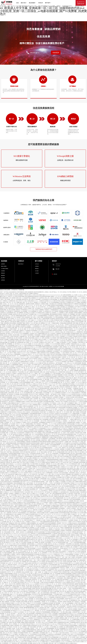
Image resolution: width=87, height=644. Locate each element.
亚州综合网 (80, 606)
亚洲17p (82, 545)
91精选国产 (18, 630)
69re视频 (67, 381)
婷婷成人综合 (73, 468)
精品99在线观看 (25, 359)
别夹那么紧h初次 (48, 308)
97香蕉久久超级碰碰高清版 (69, 422)
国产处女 (47, 568)
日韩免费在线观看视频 (51, 611)
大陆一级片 (43, 517)
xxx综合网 (29, 531)
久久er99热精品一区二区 (35, 375)
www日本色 (55, 571)
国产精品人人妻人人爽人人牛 (62, 371)
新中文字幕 (44, 421)
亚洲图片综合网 (76, 316)
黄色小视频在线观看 (81, 491)
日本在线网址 (48, 542)
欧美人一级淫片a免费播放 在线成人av (12, 471)
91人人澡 (36, 347)
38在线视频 (77, 440)
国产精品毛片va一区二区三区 (56, 322)
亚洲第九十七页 (29, 323)
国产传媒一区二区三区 (70, 519)
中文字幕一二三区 (65, 465)
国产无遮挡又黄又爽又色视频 (65, 451)
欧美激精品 (77, 575)
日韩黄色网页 (55, 454)
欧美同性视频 (82, 462)
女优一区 (61, 637)
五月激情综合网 (55, 526)
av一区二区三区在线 (7, 372)
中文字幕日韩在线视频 (30, 548)
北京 (56, 274)
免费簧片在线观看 (64, 459)
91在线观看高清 (78, 362)
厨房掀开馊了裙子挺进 (59, 427)
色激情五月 (15, 372)
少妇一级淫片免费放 (36, 497)
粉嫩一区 (44, 425)
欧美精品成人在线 (65, 468)
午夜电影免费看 (47, 430)
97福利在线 (70, 428)
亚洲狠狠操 (52, 597)
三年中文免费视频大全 (33, 311)
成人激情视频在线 (7, 476)
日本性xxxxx (42, 385)
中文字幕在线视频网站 (7, 553)
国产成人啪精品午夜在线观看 (48, 587)
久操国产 (26, 508)
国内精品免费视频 (57, 308)
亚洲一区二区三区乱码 (61, 462)
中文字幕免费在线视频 (53, 508)
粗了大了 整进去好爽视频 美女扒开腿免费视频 (31, 345)
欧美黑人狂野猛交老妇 (10, 631)
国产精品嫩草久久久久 (38, 357)
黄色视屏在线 (10, 338)
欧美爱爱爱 (10, 369)
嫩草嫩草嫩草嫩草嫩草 (23, 596)
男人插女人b (40, 319)
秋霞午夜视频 (74, 513)
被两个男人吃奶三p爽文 (6, 587)
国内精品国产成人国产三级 (38, 625)
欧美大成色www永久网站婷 (77, 477)
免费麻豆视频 (53, 388)
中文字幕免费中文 (9, 311)
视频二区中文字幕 (29, 347)
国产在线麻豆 (3, 605)
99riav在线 (71, 569)
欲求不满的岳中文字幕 (80, 307)
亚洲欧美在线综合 (13, 412)
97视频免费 (22, 336)
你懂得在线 (6, 501)
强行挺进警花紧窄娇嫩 (45, 296)
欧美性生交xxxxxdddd (18, 591)
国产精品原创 (81, 565)
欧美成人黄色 (61, 391)
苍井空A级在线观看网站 (75, 499)
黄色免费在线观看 (4, 298)
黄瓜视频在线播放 (18, 406)
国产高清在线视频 (64, 473)
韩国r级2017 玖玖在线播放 (24, 525)
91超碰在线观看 (50, 381)
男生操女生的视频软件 (19, 295)
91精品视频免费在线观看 (35, 414)
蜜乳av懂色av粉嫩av (81, 415)
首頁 (17, 3)
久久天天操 (10, 385)
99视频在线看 (81, 625)
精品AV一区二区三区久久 (73, 538)
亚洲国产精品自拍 (46, 462)
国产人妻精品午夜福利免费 (33, 372)
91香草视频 (28, 581)
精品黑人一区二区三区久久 (21, 516)
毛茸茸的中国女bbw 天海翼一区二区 (69, 537)
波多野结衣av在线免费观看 (7, 313)
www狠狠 (37, 470)
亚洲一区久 (40, 325)
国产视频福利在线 (13, 525)
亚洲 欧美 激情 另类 (21, 430)
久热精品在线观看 (77, 531)
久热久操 (16, 304)
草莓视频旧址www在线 (73, 374)
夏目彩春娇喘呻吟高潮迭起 (66, 299)
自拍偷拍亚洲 (3, 572)
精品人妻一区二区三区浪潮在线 (10, 363)
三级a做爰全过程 (53, 304)
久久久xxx (29, 482)
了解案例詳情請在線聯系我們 (43, 249)
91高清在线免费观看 (66, 431)
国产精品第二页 (49, 492)
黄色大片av (44, 390)
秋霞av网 (11, 406)
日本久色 (31, 547)
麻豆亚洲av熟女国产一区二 (13, 356)
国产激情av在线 (76, 640)
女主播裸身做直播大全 (24, 362)
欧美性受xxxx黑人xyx (54, 406)
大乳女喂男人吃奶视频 (68, 446)
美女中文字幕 (12, 584)
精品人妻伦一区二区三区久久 (27, 302)
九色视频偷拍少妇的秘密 (60, 393)
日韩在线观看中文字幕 (30, 328)
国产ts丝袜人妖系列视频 (16, 415)
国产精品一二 (14, 614)
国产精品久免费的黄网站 (80, 560)
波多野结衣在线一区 (32, 511)
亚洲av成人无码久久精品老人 (24, 412)
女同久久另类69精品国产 (70, 331)
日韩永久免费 (43, 354)
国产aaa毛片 (28, 360)
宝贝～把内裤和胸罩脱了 (69, 436)
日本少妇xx (33, 640)
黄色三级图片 (60, 411)
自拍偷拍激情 (43, 428)
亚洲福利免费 (7, 425)
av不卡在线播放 (38, 433)
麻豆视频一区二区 (49, 379)
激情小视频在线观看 (64, 385)
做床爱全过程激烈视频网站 (58, 305)
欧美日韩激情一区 (9, 359)
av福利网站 (26, 391)
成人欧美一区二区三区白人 (62, 485)
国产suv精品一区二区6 (19, 520)
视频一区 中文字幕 (19, 328)
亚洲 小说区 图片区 (70, 452)
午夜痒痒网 (48, 449)
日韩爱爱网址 (3, 394)
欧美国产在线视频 (4, 339)
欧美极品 (45, 405)
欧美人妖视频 (83, 360)
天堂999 (21, 452)
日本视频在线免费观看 (59, 381)
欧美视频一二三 (44, 528)
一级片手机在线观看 (5, 415)
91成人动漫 (80, 485)
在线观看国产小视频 (57, 347)
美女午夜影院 (66, 353)
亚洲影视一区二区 (4, 406)
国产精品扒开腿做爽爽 (57, 375)
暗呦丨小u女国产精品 (14, 331)
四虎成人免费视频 (39, 310)
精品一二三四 (52, 431)
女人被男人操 (36, 471)
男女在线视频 (72, 556)
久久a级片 (14, 485)
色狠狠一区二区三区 (78, 562)
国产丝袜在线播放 (58, 354)
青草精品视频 (37, 457)
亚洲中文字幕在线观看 (81, 319)
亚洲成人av (41, 359)
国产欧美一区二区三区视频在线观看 (56, 452)
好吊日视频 (38, 621)
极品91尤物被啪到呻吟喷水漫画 (62, 622)
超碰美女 (22, 331)
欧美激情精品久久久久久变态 (28, 310)
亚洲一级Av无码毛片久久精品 (20, 301)
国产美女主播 (76, 529)
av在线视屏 (71, 520)
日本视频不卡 (76, 547)
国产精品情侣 (54, 329)
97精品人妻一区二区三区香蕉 (63, 412)
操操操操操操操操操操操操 (16, 307)
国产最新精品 (58, 483)
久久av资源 (10, 421)
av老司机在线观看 (22, 538)
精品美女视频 (16, 335)
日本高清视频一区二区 (49, 387)
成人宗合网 (6, 510)
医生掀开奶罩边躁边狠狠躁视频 (76, 425)
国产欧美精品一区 (77, 299)
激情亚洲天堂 (25, 299)
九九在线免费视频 (53, 382)
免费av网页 (66, 499)
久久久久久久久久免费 (32, 486)
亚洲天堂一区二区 (77, 628)
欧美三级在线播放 (80, 488)
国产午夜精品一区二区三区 (14, 319)
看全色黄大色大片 (44, 470)
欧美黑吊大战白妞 (81, 449)
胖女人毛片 (10, 535)
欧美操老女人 (67, 320)
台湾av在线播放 (4, 362)
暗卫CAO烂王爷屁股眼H (48, 622)
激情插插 (35, 458)
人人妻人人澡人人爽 (82, 331)
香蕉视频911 (64, 362)
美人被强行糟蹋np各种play (9, 379)
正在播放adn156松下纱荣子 (45, 342)
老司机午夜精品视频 (18, 385)
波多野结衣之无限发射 (64, 329)
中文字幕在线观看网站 (58, 317)
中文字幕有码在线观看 (81, 519)
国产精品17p (6, 414)
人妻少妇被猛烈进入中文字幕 (12, 439)
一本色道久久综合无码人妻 (70, 325)
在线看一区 (41, 311)
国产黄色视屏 (38, 329)
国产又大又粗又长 (24, 375)
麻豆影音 (43, 459)
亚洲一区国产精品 (73, 442)
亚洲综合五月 (60, 499)
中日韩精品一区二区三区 (10, 422)
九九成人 (73, 359)
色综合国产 (31, 322)
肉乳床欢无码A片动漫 (80, 615)
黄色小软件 (23, 482)
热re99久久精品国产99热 (41, 608)
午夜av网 (23, 556)
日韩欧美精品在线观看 (50, 408)
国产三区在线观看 (43, 591)
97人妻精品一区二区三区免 (11, 488)
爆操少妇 (74, 439)
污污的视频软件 (70, 403)
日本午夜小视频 (50, 630)
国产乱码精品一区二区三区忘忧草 (76, 384)
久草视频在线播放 (29, 424)
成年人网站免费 (14, 467)
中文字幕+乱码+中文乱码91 (48, 414)
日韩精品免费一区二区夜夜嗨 (61, 350)
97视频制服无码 (37, 639)
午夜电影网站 (69, 531)
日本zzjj (41, 545)
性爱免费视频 (45, 548)
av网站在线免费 (19, 308)
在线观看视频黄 (16, 482)
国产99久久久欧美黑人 (5, 332)
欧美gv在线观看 (26, 572)
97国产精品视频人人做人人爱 (60, 374)
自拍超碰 (2, 473)
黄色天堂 (58, 431)
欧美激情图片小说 (36, 331)
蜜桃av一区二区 (45, 577)
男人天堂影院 (70, 628)
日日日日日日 (81, 353)
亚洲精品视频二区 (69, 348)
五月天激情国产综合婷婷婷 (34, 605)
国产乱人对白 (81, 419)
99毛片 (42, 331)
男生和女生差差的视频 (39, 532)
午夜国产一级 (71, 339)
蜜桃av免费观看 (50, 378)
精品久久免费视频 (41, 640)
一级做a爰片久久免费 (40, 520)
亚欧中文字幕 (48, 637)
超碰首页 (29, 538)
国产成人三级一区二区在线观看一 (65, 388)
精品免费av (77, 544)
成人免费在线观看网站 (66, 295)
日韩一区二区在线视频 (55, 574)
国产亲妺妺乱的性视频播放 (33, 529)
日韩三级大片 (42, 344)
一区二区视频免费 (51, 307)
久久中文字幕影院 (58, 422)
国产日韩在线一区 (31, 351)
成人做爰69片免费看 (35, 336)
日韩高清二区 (24, 590)
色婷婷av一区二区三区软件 (55, 510)
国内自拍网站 (79, 454)
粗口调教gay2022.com (24, 634)
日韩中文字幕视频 (39, 430)
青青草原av (17, 445)
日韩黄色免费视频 (76, 396)
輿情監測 (3, 273)
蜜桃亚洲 (75, 565)
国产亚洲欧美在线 (77, 528)
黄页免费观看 (5, 424)
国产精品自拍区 (31, 476)
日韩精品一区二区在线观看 (15, 417)
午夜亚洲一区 (60, 609)
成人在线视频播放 (70, 307)
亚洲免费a (63, 336)
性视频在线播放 (15, 332)
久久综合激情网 (15, 526)
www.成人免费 (61, 517)
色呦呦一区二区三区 (33, 344)
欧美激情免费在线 (79, 639)
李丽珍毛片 (33, 387)
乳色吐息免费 (79, 335)
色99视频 (18, 325)
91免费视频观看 (4, 319)
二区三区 (36, 547)
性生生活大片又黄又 (34, 394)
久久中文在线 (54, 345)
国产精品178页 (25, 319)
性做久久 (12, 378)
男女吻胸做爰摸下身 (53, 451)
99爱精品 (5, 301)
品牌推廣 (3, 280)
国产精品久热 (58, 298)
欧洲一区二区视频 (76, 302)
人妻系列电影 (72, 317)
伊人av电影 (81, 442)
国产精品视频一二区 (58, 476)
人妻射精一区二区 (8, 376)
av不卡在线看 (12, 424)
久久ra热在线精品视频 (8, 548)
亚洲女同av (26, 385)
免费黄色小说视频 (83, 406)
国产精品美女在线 (52, 461)
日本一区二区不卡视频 (14, 302)
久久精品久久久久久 (35, 522)
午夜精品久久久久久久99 (74, 631)
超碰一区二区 (20, 371)
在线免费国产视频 (21, 323)
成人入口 (80, 344)
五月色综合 (83, 611)
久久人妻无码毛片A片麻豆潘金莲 (65, 400)
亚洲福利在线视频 (15, 400)
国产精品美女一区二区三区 (35, 508)
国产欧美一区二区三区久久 (80, 471)
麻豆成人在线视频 (73, 609)
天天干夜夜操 (53, 403)
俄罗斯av (19, 554)
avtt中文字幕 (26, 488)
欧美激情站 (52, 319)
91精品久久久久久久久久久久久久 (29, 403)
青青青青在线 (28, 411)
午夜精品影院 (74, 344)
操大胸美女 (82, 452)
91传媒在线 (7, 307)
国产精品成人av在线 (56, 394)
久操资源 (84, 427)
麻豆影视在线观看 (10, 489)
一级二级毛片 (39, 622)
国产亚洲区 (38, 476)
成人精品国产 (12, 366)
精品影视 (19, 615)
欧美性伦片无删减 (22, 531)
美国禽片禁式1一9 (32, 376)
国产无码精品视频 (66, 483)
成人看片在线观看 (11, 310)
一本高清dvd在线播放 (10, 418)
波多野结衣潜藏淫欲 (62, 424)
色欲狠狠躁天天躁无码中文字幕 (30, 449)
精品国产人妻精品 (54, 396)
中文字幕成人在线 (70, 482)
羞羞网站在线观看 (30, 304)
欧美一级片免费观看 (18, 313)
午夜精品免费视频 (21, 442)
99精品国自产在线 (77, 427)
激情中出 (50, 544)
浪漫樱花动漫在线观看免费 (27, 554)
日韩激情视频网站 (25, 414)
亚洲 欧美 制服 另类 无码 (15, 350)
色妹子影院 (62, 633)
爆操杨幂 (43, 605)
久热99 (46, 510)
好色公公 (17, 345)
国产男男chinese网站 (20, 600)
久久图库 (44, 399)
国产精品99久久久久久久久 (47, 554)
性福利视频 (19, 299)
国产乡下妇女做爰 (21, 384)
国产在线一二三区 (44, 519)
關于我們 (48, 3)
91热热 (10, 526)
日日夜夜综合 (37, 571)
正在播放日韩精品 (55, 505)
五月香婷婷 (54, 621)
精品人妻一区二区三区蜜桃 (31, 339)
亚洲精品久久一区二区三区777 (72, 497)
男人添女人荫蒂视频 (36, 440)
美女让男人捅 (63, 591)
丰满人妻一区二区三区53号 (77, 357)
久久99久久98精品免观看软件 (73, 393)
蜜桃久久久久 (22, 332)
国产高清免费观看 (26, 519)
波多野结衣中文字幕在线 (21, 459)
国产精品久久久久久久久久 (31, 491)
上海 (54, 274)
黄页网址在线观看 (73, 326)
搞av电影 (36, 322)
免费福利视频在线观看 (21, 316)
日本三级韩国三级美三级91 (15, 298)
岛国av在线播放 (80, 556)
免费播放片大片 (35, 298)
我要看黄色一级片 (75, 369)
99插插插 (25, 431)
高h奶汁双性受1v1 (6, 316)
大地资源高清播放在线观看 (14, 454)
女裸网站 (40, 371)
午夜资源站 (20, 374)
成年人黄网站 (35, 542)
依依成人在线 (26, 363)
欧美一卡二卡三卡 (78, 366)
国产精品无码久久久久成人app (11, 534)
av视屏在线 (23, 445)
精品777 (20, 363)
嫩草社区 (7, 322)
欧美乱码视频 (46, 348)
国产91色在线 (77, 642)
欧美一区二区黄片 (62, 433)
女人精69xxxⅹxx (40, 537)
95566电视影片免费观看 (70, 449)
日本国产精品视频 (66, 308)
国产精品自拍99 (81, 325)
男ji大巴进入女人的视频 (81, 338)
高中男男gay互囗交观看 (29, 313)
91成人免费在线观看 (81, 317)
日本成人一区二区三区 (8, 304)
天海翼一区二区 (11, 547)
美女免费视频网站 (13, 455)
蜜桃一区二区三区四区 (29, 329)
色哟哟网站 (6, 323)
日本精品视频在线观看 (81, 568)
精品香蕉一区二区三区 (54, 563)
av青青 (14, 320)
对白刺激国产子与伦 (58, 351)
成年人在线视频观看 (17, 621)
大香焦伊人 (61, 501)
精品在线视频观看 (82, 458)
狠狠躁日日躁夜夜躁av (26, 397)
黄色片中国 (80, 439)
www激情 (62, 359)
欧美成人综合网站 (8, 335)
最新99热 (35, 510)
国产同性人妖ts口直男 (54, 328)
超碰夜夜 (54, 442)
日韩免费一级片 (37, 399)
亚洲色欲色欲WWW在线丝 (57, 539)
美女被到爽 (32, 514)
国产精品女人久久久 (40, 585)
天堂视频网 (70, 491)
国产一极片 (77, 467)
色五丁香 (24, 417)
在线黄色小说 (66, 314)
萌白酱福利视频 (42, 600)
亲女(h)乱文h (13, 305)
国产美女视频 (81, 566)
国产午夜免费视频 (44, 419)
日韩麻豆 (43, 566)
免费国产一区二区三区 (56, 296)
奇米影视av (69, 606)
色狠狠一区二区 (38, 553)
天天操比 (58, 468)
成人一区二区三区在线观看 (37, 360)
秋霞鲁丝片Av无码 (50, 336)
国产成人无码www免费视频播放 (13, 354)
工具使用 (37, 273)
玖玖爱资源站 (63, 342)
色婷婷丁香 (74, 585)
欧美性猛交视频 (71, 424)
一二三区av (56, 448)
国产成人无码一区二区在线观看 (61, 368)
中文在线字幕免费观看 (79, 391)
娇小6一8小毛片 (75, 305)
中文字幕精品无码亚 (40, 313)
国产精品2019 (42, 551)
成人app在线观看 (41, 523)
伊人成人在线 (13, 384)
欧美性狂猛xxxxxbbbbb (67, 365)
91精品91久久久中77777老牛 (23, 353)
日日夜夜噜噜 (5, 643)
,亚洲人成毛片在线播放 (27, 642)
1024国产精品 (63, 341)
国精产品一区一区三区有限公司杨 (12, 582)
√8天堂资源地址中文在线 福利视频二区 (50, 299)
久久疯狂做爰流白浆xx (64, 492)
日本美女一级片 (69, 479)
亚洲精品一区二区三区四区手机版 (76, 350)
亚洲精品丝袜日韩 (22, 637)
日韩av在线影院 (71, 433)
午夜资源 (64, 584)
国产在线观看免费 (19, 342)
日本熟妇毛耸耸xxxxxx (71, 332)
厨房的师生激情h (24, 636)
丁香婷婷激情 (72, 473)
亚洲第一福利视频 (68, 526)
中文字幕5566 (32, 499)
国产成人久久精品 (42, 378)
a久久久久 (59, 514)
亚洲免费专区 (61, 581)
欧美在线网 (27, 553)
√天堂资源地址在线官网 (11, 347)
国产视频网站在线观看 (53, 480)
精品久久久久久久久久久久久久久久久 (51, 295)
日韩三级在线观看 (30, 614)
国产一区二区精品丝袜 (36, 369)
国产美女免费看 (4, 526)
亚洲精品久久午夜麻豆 (11, 374)
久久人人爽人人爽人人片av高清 (52, 474)
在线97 (31, 399)
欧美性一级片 (57, 488)
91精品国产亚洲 (79, 433)
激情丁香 (15, 553)
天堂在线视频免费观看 (55, 445)
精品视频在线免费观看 (49, 545)
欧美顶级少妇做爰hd (51, 578)
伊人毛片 (38, 507)
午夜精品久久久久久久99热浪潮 (68, 394)
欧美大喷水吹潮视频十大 (41, 461)
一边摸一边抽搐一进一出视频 (52, 482)
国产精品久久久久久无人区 (21, 344)
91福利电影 (3, 347)
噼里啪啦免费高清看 (45, 388)
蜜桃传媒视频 (46, 319)
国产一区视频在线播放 (76, 320)
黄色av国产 (52, 643)
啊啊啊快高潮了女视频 (43, 431)
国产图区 (67, 541)
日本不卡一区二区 (24, 400)
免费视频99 (56, 492)
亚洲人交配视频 (16, 326)
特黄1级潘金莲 (42, 411)
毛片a (35, 618)
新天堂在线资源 (35, 412)
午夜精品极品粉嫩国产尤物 (69, 430)
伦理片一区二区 (65, 488)
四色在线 (10, 474)
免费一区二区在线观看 (36, 526)
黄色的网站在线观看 (33, 431)
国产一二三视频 (56, 342)
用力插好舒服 (27, 452)
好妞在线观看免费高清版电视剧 (21, 480)
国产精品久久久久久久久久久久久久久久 (21, 387)
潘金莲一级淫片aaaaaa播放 (26, 458)
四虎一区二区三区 (80, 347)
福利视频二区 (32, 599)
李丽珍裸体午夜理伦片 (36, 439)
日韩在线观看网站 (39, 434)
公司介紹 (37, 264)
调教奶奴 (30, 471)
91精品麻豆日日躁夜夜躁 (18, 451)
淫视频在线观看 (21, 427)
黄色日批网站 (44, 452)
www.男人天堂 (51, 553)
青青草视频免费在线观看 (47, 594)
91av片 (70, 414)
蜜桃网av (51, 529)
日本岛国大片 (5, 531)
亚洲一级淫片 (71, 634)
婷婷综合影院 (48, 360)
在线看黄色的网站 (48, 317)
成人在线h (77, 339)
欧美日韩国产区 (20, 411)
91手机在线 (78, 621)
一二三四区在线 (65, 550)
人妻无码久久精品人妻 (60, 332)
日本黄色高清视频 (4, 461)
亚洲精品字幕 (46, 396)
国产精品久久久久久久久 (55, 636)
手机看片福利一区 (44, 412)
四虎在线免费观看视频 (19, 548)
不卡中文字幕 (18, 465)
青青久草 (77, 452)
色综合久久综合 (47, 357)
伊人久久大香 (67, 498)
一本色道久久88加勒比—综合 (72, 508)
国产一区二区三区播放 (45, 305)
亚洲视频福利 (45, 439)
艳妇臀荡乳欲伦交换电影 (69, 338)
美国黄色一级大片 (9, 480)
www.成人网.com (30, 574)
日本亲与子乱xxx (82, 296)
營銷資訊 (37, 269)
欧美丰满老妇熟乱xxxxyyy (75, 354)
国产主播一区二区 (73, 566)
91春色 (42, 302)
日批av (32, 572)
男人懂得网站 (31, 528)
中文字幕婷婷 (53, 338)
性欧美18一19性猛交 (28, 468)
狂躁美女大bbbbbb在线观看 (6, 295)
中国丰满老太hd (82, 342)
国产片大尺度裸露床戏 (60, 643)
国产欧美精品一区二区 (51, 411)
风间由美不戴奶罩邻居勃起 (66, 328)
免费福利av (62, 618)
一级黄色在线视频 (77, 390)
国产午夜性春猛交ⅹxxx (61, 471)
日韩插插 (83, 298)
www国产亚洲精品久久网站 (45, 391)
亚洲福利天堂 (52, 412)
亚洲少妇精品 (59, 538)
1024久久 (63, 458)
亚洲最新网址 (49, 351)
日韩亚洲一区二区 (66, 357)
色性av (25, 483)
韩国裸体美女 (80, 332)
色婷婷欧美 (28, 317)
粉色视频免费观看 (27, 348)
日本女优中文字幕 (36, 594)
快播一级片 (54, 400)
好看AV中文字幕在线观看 (6, 320)
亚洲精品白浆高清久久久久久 (47, 332)
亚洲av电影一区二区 (77, 328)
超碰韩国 (59, 334)
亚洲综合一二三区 (43, 486)
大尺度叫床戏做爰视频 (50, 537)
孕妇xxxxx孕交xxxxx (69, 624)
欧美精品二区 (41, 379)
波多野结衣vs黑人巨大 (52, 390)
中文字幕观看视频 (43, 547)
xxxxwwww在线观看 (69, 501)
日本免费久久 (41, 511)
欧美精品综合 (49, 397)
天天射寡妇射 (51, 316)
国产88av (80, 326)
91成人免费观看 (7, 551)
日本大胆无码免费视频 (32, 379)
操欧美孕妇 (49, 417)
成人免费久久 (38, 366)
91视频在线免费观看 (41, 351)
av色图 (58, 535)
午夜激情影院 (38, 614)
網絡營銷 (3, 275)
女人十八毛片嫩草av (40, 494)
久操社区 (52, 298)
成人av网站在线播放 (38, 393)
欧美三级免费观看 (54, 615)
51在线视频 (26, 434)
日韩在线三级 (40, 387)
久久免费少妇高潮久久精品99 (50, 455)
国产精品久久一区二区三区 (42, 328)
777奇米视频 (56, 594)
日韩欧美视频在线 (12, 403)
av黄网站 (56, 425)
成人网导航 (42, 542)
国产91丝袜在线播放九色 (33, 562)
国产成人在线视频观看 (60, 628)
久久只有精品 (13, 498)
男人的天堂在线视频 (9, 360)
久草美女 (25, 308)
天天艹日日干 (45, 382)
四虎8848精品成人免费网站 (18, 581)
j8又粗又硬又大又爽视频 (65, 302)
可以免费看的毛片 (29, 427)
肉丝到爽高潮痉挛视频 (49, 402)
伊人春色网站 (46, 403)
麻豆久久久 (27, 451)
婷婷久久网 (6, 302)
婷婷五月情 (51, 415)
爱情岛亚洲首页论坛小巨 (77, 356)
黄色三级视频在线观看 (58, 498)
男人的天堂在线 (63, 406)
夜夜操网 (9, 605)
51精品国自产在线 (82, 311)
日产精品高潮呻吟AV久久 (32, 556)
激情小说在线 (18, 489)
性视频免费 (76, 388)
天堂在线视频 (49, 605)
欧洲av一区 (76, 434)
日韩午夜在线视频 (66, 334)
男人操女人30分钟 (11, 325)
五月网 (61, 436)
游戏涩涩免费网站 (14, 382)
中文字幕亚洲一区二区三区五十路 (8, 442)
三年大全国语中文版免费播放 (27, 335)
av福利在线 (58, 326)
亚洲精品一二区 (67, 421)
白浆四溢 (73, 593)
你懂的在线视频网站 (32, 523)
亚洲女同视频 (35, 397)
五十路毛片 (58, 458)
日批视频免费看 (68, 427)
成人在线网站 (60, 627)
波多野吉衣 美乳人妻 (44, 298)
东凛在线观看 (69, 301)
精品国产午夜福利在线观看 (20, 545)
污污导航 (74, 417)
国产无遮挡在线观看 (61, 408)
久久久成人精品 (6, 384)
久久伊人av (49, 428)
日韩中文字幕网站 (66, 477)
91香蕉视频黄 (37, 335)
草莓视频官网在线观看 (47, 617)
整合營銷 (3, 278)
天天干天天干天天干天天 (9, 440)
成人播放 (57, 580)
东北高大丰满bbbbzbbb (81, 430)
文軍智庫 (37, 266)
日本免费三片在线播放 (46, 571)
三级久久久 (5, 565)
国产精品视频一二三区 (61, 363)
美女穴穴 (18, 368)
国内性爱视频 (13, 323)
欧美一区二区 (71, 639)
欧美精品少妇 (48, 311)
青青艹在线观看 (26, 341)
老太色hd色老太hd (78, 310)
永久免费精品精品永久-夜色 (10, 514)
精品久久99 (38, 514)
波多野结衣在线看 (55, 560)
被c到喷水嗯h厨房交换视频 (45, 442)
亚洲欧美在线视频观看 (7, 397)
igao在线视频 (24, 311)
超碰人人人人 (13, 594)
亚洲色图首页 (22, 304)
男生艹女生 (44, 514)
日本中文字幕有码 (33, 359)
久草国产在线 (77, 603)
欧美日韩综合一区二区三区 (51, 511)
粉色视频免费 (35, 442)
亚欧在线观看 (16, 452)
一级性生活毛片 (27, 369)
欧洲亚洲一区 (36, 428)
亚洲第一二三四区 (67, 588)
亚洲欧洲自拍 (30, 615)
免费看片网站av (70, 341)
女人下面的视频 (30, 430)
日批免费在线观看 (21, 559)
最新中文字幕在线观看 (57, 430)
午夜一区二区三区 (69, 391)
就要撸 (67, 442)
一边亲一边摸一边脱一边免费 (68, 557)
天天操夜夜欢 (28, 331)
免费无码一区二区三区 (51, 464)
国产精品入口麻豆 (63, 425)
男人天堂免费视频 (43, 467)
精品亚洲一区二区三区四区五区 (12, 609)
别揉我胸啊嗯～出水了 (39, 606)
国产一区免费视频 (9, 458)
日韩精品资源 (69, 480)
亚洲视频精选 (43, 422)
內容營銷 (3, 271)
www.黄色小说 (40, 637)
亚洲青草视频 (73, 385)
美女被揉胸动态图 (28, 393)
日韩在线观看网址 (57, 640)
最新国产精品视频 (79, 584)
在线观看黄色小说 (38, 326)
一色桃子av (70, 590)
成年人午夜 (43, 578)
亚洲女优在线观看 (24, 394)
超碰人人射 (31, 365)
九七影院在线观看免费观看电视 (66, 366)
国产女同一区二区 (64, 631)
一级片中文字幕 (31, 388)
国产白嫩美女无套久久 (18, 474)
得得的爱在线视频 (27, 588)
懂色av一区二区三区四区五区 (39, 307)
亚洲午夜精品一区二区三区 (64, 345)
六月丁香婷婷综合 (73, 476)
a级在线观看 (55, 428)
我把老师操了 (32, 636)
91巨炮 (22, 391)
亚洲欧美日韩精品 (16, 605)
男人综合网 (35, 418)
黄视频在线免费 (67, 304)
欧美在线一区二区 (76, 437)
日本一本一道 (39, 628)
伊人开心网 (13, 430)
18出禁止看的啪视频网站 (25, 382)
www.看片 (69, 342)
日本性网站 (64, 634)
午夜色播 (32, 334)
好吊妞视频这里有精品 (54, 436)
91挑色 (32, 492)
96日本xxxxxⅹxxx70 (62, 621)
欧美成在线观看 (62, 542)
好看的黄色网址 (27, 504)
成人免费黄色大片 (27, 307)
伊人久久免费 (53, 301)
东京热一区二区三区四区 (22, 499)
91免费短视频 (57, 502)
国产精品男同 (19, 341)
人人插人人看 (29, 357)
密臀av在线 (43, 372)
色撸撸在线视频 (63, 559)
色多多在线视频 (40, 599)
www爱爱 (10, 329)
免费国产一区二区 (23, 365)
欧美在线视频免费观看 (41, 465)
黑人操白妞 (48, 443)
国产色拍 (40, 446)
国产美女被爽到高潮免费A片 (69, 486)
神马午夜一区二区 (19, 393)
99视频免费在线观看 (19, 436)
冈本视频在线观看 (75, 334)
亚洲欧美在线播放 (30, 425)
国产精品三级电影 (61, 301)
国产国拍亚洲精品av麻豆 (52, 562)
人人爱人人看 (39, 593)
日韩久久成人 (21, 563)
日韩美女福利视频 (21, 320)
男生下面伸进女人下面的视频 (41, 424)
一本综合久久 (16, 421)
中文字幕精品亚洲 (73, 464)
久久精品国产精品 (27, 298)
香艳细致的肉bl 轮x (25, 325)
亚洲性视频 (60, 304)
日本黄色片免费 (11, 328)
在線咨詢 (56, 53)
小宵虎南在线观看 (38, 631)
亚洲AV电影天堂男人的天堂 (55, 596)
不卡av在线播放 (52, 535)
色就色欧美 (68, 545)
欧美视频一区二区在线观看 (26, 569)
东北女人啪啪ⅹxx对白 (63, 455)
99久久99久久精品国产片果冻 (18, 317)
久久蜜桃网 (10, 301)
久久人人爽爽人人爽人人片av (38, 374)
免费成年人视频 (32, 319)
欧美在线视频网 (60, 599)
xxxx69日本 (39, 548)
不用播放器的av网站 (67, 316)
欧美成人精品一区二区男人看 (41, 415)
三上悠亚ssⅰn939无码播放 (20, 620)
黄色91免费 (44, 508)
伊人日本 (50, 341)
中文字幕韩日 (81, 636)
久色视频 (73, 577)
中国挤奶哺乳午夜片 (72, 296)
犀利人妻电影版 (75, 474)
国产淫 (74, 491)
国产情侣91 (38, 499)
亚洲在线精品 (46, 593)
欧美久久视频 (74, 495)
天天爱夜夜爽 (41, 510)
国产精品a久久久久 (72, 614)
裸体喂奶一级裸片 (15, 425)
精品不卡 (19, 403)
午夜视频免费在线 (55, 310)
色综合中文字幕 (27, 374)
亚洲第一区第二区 (11, 299)
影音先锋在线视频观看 (51, 523)
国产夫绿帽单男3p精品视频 (78, 304)
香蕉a (41, 525)
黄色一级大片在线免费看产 (60, 606)
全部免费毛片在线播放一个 (27, 326)
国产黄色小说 (38, 448)
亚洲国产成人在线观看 (51, 313)
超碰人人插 (21, 455)
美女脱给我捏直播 (62, 470)
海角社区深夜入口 (29, 295)
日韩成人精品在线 (14, 336)
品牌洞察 (3, 264)
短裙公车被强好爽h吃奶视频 (76, 505)
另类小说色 (55, 391)
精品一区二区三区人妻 (62, 339)
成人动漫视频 (23, 562)
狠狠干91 (40, 403)
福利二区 (18, 542)
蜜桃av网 (55, 417)
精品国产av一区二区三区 (36, 362)
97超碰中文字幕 (58, 316)
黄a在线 (78, 394)
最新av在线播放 (27, 497)
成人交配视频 (11, 342)
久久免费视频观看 (14, 365)
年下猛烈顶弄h (57, 529)
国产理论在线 (58, 415)
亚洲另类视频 (39, 636)
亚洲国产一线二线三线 (18, 329)
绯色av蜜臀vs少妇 (72, 375)
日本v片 (59, 557)
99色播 (69, 356)
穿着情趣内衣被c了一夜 (57, 612)
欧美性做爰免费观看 (50, 489)
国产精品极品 (28, 575)
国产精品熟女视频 (76, 545)
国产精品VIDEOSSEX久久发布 (54, 486)
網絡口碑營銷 (4, 266)
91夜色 (44, 433)
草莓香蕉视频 (25, 396)
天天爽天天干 (56, 341)
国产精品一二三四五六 (48, 483)
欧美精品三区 (50, 422)
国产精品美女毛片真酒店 (28, 415)
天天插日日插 (61, 348)
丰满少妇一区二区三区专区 (40, 417)
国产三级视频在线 (10, 523)
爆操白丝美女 (74, 643)
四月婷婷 (80, 336)
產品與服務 (32, 3)
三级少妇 (31, 396)
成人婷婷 (45, 325)
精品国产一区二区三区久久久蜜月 (8, 544)
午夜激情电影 (62, 615)
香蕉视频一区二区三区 (5, 614)
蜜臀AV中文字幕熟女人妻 (54, 440)
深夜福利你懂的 (11, 341)
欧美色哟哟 (24, 577)
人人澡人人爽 (11, 436)
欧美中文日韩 (16, 617)
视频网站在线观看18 (5, 428)
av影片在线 (68, 495)
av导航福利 (64, 296)
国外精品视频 (58, 365)
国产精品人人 (21, 467)
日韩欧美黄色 (61, 376)
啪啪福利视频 (6, 594)
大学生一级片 (49, 494)
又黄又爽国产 (41, 474)
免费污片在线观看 (55, 618)
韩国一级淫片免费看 (75, 412)
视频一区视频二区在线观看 (65, 396)
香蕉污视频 (76, 323)
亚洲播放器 (43, 336)
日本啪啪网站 (41, 449)
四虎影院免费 (21, 553)
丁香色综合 (57, 402)
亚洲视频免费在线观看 (65, 535)
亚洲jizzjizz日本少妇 (43, 322)
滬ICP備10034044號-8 (44, 286)
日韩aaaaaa (41, 339)
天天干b (50, 325)
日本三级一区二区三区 (54, 528)
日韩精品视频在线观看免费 (66, 323)
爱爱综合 (18, 310)
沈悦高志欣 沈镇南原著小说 (66, 387)
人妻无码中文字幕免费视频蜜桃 (73, 611)
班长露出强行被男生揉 (63, 511)
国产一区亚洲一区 (41, 489)
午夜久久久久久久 (17, 396)
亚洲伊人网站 (8, 502)
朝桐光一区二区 (63, 594)
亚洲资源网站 (83, 440)
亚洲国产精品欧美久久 (54, 548)
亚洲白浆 (7, 378)
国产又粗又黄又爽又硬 (79, 400)
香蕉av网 (76, 411)
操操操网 (75, 606)
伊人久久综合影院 (55, 449)
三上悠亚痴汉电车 (71, 551)
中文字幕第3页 (77, 596)
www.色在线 (30, 417)
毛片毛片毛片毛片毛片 (45, 471)
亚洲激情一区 (76, 480)
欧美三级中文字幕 (38, 396)
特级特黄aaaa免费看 (65, 344)
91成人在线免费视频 (10, 345)
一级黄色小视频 (73, 419)
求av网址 (57, 387)
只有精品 (48, 520)
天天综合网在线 (30, 571)
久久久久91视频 (38, 363)
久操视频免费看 (15, 587)
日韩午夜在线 (13, 322)
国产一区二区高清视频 (11, 495)
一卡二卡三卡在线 (52, 424)
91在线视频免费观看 (42, 316)
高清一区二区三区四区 (44, 418)
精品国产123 (37, 302)
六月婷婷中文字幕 (53, 470)
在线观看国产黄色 (10, 446)
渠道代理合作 (21, 264)
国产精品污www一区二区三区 (13, 334)
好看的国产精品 (66, 572)
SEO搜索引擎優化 (5, 269)
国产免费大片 (81, 372)
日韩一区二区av (73, 353)
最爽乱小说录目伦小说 (22, 322)
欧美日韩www (59, 421)
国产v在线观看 (73, 457)
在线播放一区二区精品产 (79, 408)
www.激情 (66, 476)
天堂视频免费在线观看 (16, 448)
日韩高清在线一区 (8, 390)
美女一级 (27, 336)
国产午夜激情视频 (77, 448)
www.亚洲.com (17, 529)
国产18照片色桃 (6, 498)
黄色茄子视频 (54, 581)
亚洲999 (2, 419)
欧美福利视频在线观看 (67, 298)
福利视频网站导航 (24, 356)
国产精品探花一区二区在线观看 (69, 415)
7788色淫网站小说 (22, 372)
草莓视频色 (73, 314)
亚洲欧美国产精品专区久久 (62, 597)
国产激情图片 (71, 362)
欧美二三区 (66, 569)
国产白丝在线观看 (11, 368)
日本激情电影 (62, 544)
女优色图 (31, 363)
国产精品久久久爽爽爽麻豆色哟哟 (17, 402)
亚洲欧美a (74, 532)
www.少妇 (41, 491)
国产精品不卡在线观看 (29, 314)
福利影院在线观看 (60, 319)
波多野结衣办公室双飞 (76, 498)
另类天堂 (85, 418)
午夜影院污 (47, 310)
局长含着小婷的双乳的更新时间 (16, 504)
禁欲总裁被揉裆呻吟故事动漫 (32, 296)
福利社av (42, 445)
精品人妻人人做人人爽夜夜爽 (78, 461)
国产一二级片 (9, 597)
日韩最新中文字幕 (29, 433)
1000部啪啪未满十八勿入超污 (38, 350)
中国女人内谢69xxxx (18, 369)
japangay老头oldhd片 (22, 351)
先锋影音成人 (11, 308)
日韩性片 (7, 473)
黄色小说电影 (84, 409)
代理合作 (41, 3)
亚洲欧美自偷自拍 (35, 445)
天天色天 (57, 336)
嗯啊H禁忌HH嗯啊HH (74, 455)
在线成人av (78, 473)
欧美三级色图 (63, 560)
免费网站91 (35, 467)
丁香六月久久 (65, 523)
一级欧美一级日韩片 (20, 532)
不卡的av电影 (32, 612)
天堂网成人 (12, 494)
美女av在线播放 (64, 402)
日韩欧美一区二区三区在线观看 (53, 344)
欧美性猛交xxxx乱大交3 (78, 379)
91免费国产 (17, 458)
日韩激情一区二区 (13, 381)
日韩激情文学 (47, 359)
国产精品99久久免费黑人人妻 (19, 408)
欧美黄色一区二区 (49, 427)
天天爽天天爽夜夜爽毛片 (57, 360)
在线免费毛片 (17, 359)
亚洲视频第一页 (11, 344)
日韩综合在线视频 (51, 421)
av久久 (78, 308)
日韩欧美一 (76, 387)
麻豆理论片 (74, 421)
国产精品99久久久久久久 (10, 542)
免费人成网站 (61, 464)
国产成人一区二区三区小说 (76, 399)
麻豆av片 (37, 388)
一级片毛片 (25, 479)
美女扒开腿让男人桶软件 (71, 378)
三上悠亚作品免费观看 (7, 591)
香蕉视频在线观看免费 (37, 575)
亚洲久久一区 (77, 578)
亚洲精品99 (38, 304)
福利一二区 (24, 568)
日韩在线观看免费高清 (70, 319)
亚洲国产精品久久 (38, 365)
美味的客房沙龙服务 (56, 357)
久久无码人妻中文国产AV (76, 381)
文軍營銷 (40, 261)
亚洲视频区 (75, 342)
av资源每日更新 (62, 372)
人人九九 (65, 538)
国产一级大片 (34, 316)
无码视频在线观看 (8, 585)
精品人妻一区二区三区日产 (64, 382)
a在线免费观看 (76, 360)
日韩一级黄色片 (63, 448)
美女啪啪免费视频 (49, 541)
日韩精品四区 (18, 378)
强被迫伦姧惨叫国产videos (6, 562)
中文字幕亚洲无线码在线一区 (20, 388)
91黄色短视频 (47, 356)
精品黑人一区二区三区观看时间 (77, 329)
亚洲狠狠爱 (50, 476)
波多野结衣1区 (54, 366)
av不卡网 (28, 408)
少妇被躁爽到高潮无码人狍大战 (77, 622)
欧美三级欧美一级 (23, 585)
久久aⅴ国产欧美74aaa (74, 550)
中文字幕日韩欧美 (34, 464)
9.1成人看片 (83, 612)
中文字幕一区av (38, 406)
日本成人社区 (21, 347)
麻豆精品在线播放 (36, 443)
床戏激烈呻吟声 (29, 437)
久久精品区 (14, 502)
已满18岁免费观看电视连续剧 (66, 310)
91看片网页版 (59, 439)
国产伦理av (34, 317)
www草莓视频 (44, 557)
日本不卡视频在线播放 (40, 334)
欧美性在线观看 (9, 396)
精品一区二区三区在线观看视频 (52, 302)
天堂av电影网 (72, 488)
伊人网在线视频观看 (21, 513)
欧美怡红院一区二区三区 (72, 372)
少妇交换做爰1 (28, 467)
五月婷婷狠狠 (14, 538)
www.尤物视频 (60, 313)
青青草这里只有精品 (81, 345)
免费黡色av (20, 468)
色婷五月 (10, 296)
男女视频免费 (3, 431)
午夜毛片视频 (40, 317)
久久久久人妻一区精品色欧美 (20, 535)
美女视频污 (4, 403)
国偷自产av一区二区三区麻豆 (33, 332)
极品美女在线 (61, 571)
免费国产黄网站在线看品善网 (45, 347)
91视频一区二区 (7, 434)
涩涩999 (14, 513)
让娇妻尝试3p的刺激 (44, 301)
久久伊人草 (55, 542)
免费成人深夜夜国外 (15, 625)
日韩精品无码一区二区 (59, 554)
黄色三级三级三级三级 (73, 406)
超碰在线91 (10, 565)
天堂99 (28, 316)
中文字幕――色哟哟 (46, 621)
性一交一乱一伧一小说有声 (49, 371)
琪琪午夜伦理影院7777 (64, 419)
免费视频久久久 (49, 374)
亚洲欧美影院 (35, 411)
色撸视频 (35, 405)
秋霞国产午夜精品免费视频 (6, 574)
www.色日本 (18, 464)
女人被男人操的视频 (60, 307)
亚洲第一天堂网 (83, 480)
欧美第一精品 (80, 580)
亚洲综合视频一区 (61, 461)
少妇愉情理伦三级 (65, 440)
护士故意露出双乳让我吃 (79, 348)
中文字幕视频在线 (73, 459)
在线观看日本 (28, 436)
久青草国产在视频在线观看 (48, 335)
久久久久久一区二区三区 (34, 305)
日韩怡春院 (83, 637)
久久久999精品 (69, 336)
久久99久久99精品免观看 (23, 399)
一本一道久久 (70, 471)
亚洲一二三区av (70, 542)
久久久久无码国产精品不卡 (28, 390)
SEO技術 (37, 271)
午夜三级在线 (79, 489)
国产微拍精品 (21, 575)
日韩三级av (73, 454)
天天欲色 (39, 320)
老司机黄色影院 (77, 428)
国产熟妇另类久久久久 (29, 366)
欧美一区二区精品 (8, 388)
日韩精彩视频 (43, 479)
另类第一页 (15, 628)
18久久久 (66, 464)
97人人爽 (60, 446)
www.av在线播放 (48, 331)
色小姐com (20, 449)
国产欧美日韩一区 (35, 451)
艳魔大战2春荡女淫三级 (32, 539)
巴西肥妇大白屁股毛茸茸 (78, 574)
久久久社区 (28, 320)
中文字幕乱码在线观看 (51, 532)
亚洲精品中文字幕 (21, 502)
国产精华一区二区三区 (69, 418)
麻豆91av (71, 563)
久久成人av (81, 295)
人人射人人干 (46, 597)
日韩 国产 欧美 (50, 425)
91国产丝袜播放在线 (34, 385)
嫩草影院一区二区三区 (7, 449)
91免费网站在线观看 (14, 339)
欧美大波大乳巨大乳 (20, 418)
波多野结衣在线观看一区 (58, 331)
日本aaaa (43, 541)
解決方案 (24, 3)
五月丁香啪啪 (42, 397)
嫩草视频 (67, 571)
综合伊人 (48, 560)
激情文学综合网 (44, 457)
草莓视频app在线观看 (64, 311)
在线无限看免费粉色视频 (52, 433)
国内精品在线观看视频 (66, 574)
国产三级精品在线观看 (25, 439)
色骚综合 (42, 443)
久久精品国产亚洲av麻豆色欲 (64, 417)
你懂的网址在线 (73, 368)
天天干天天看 (17, 537)
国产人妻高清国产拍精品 (33, 545)
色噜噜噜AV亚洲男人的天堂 (23, 584)
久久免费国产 (13, 554)
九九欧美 (9, 387)
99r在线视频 (58, 477)
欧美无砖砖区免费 (46, 329)
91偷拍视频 (84, 393)
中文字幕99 (3, 437)
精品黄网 (66, 317)
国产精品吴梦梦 (80, 385)
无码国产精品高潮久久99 (52, 372)
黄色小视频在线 (13, 351)
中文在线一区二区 (17, 627)
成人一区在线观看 (4, 459)
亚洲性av (31, 488)
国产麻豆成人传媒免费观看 (35, 516)
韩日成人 (8, 391)
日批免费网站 (38, 425)
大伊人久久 (3, 538)
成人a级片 (77, 618)
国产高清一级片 (29, 498)
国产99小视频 (13, 353)
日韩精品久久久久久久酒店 (67, 467)
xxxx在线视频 (62, 482)
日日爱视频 (17, 394)
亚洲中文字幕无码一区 (61, 553)
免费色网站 (42, 394)
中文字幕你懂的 (67, 322)
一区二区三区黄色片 (79, 376)
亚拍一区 (53, 471)
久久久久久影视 (35, 436)
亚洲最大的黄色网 (71, 335)
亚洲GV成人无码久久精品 (23, 462)
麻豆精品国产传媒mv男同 (52, 551)
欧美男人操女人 (64, 326)
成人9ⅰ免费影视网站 (75, 516)
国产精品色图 (39, 597)
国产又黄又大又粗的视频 (35, 299)
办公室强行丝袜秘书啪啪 (19, 296)
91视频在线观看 (76, 414)
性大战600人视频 (68, 360)
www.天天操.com (70, 553)
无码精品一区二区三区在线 (69, 347)
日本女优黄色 (23, 551)
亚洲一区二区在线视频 (79, 446)
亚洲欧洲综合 (17, 311)
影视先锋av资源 (13, 468)
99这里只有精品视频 (78, 451)
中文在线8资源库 (50, 350)
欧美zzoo (15, 449)
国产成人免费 (34, 325)
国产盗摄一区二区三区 (37, 348)
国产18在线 (66, 399)
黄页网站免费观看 (33, 505)
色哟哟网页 (45, 553)
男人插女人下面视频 (25, 522)
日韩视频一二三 (77, 298)
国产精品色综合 (4, 569)
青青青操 (44, 369)
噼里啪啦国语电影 (31, 507)
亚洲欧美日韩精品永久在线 (60, 437)
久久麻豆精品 (70, 494)
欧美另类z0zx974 (36, 563)
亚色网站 (47, 445)
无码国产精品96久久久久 (70, 599)
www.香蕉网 (83, 414)
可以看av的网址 (10, 486)
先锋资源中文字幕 (45, 353)
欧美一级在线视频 (79, 341)
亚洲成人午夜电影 (55, 359)
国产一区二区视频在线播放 (41, 368)
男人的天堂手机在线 (14, 510)
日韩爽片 (18, 557)
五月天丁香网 (24, 471)
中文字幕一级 (15, 477)
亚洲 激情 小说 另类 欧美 (60, 335)
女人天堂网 (75, 295)
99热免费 (59, 523)
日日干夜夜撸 (55, 311)
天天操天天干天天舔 (69, 376)
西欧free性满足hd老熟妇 (52, 517)
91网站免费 (22, 339)
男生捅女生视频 (6, 467)
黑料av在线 (18, 523)
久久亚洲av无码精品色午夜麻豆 (56, 320)
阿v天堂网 (73, 308)
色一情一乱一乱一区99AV (33, 551)
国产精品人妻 (45, 320)
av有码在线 (67, 359)
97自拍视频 (80, 614)
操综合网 (69, 437)
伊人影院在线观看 (77, 363)
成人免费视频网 (14, 428)
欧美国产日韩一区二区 (22, 305)
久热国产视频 (29, 587)
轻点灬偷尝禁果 (17, 560)
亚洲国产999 (50, 368)
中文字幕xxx (78, 424)
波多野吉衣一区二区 (36, 452)
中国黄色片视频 (45, 304)
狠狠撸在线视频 (55, 520)
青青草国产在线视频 (8, 314)
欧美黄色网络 (8, 511)
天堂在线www (29, 384)
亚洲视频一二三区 (50, 488)
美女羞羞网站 (62, 508)
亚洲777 (26, 371)
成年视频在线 (69, 408)
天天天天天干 (45, 406)
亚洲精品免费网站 (78, 313)
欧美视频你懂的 (36, 587)
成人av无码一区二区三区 (12, 563)
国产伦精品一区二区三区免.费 (31, 342)
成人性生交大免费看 (73, 587)
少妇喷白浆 (8, 419)
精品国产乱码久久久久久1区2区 (20, 376)
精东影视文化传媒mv (62, 356)
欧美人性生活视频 (38, 295)
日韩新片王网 (50, 354)
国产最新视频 (7, 317)
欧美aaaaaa (4, 328)
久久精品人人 (52, 519)
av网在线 (39, 513)
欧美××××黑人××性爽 (47, 504)
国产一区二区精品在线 (80, 624)
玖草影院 (78, 405)
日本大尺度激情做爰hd (8, 483)
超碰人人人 (34, 320)
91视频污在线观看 (6, 430)
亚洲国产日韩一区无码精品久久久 (36, 308)
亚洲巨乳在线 (53, 339)
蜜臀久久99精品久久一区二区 (7, 492)
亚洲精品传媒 (66, 354)
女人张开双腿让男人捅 (67, 443)
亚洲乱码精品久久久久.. (33, 301)
